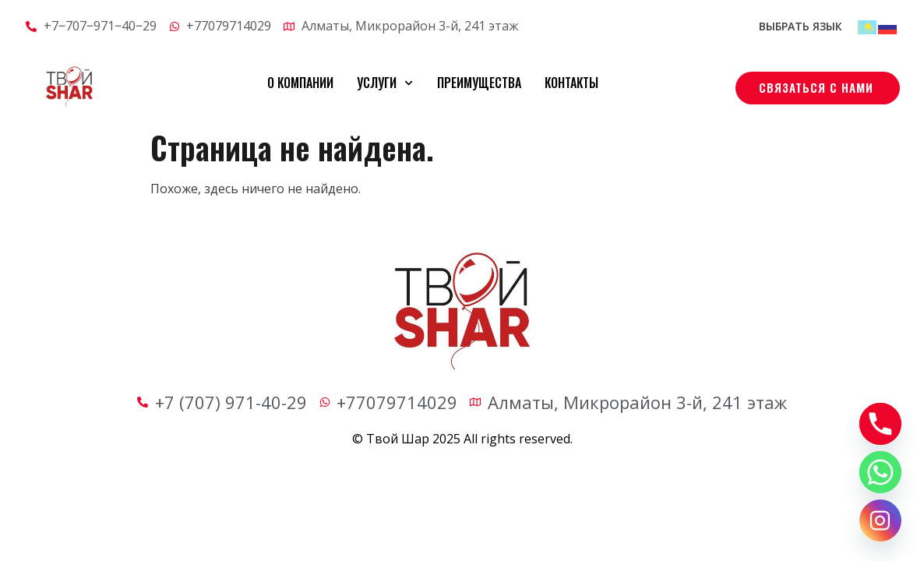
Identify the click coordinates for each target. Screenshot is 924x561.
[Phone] (880, 424)
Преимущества (479, 83)
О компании (300, 83)
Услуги (385, 83)
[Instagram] (880, 520)
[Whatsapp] (880, 472)
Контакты (571, 83)
